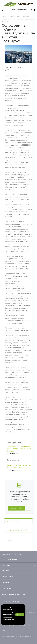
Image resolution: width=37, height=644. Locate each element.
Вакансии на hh (24, 625)
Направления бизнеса (11, 554)
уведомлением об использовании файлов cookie (8, 619)
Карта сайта (7, 589)
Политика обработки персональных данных (16, 636)
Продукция (7, 571)
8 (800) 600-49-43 (19, 9)
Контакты (6, 583)
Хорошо (20, 614)
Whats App (29, 625)
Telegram (9, 625)
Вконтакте (4, 625)
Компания (6, 565)
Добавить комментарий (18, 530)
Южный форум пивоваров (13, 595)
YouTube (14, 625)
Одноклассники (19, 625)
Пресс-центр (7, 577)
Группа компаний (9, 560)
